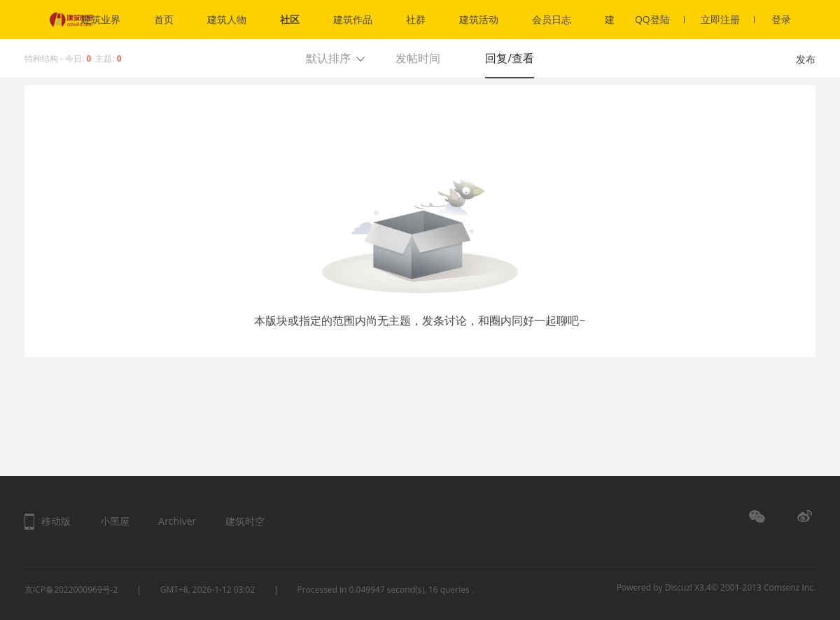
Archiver (177, 521)
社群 (416, 19)
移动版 (56, 521)
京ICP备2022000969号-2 (71, 590)
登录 (781, 19)
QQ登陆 (660, 19)
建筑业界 (101, 19)
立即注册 (728, 19)
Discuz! (679, 587)
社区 (290, 19)
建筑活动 (479, 19)
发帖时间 (418, 58)
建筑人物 (227, 19)
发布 (806, 59)
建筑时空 (245, 521)
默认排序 (328, 58)
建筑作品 (353, 19)
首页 (164, 19)
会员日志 (552, 19)
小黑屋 (115, 521)
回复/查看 (510, 58)
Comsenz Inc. (790, 587)
